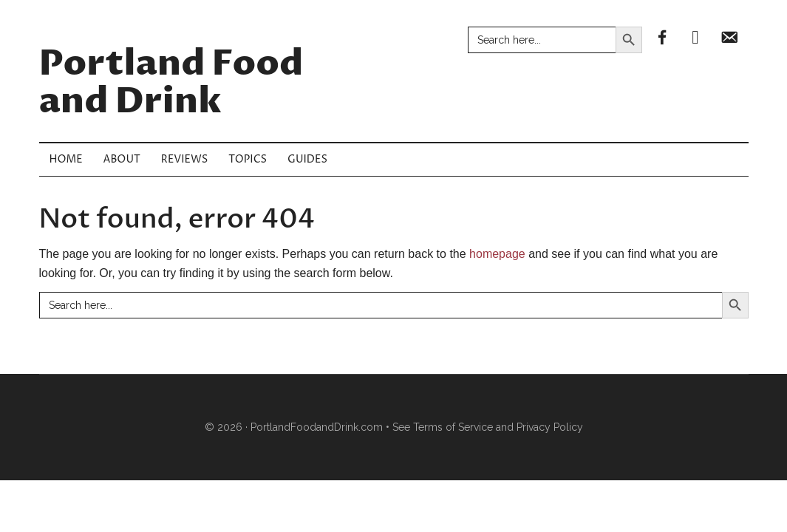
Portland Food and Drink (171, 83)
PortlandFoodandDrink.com (317, 427)
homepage (497, 254)
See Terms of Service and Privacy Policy (488, 427)
